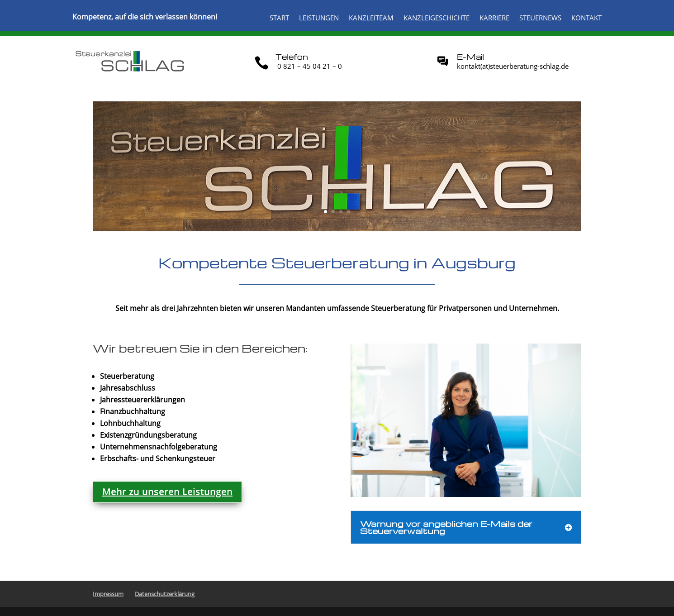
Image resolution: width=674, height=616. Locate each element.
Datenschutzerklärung (165, 594)
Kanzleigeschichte (437, 18)
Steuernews (540, 18)
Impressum (108, 594)
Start (279, 18)
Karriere (494, 18)
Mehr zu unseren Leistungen (167, 492)
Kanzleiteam (371, 18)
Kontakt (586, 18)
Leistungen (319, 18)
